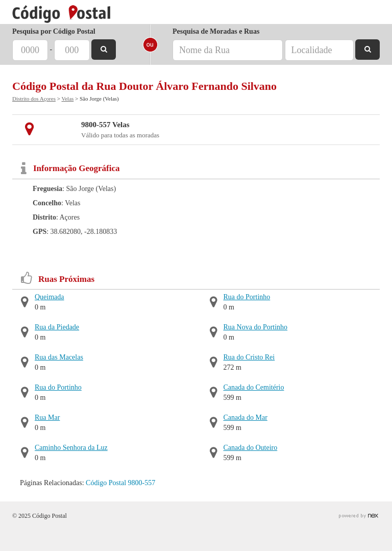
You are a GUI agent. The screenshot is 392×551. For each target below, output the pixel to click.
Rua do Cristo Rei (249, 357)
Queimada (50, 297)
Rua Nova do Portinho (256, 327)
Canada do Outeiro (251, 448)
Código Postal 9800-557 (120, 483)
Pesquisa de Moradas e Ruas (216, 31)
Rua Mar (47, 417)
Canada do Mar (246, 417)
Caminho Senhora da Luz (71, 448)
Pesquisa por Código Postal (54, 31)
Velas (67, 99)
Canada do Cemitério (254, 387)
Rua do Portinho (58, 387)
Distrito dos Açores (34, 99)
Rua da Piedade (57, 327)
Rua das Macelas (59, 357)
